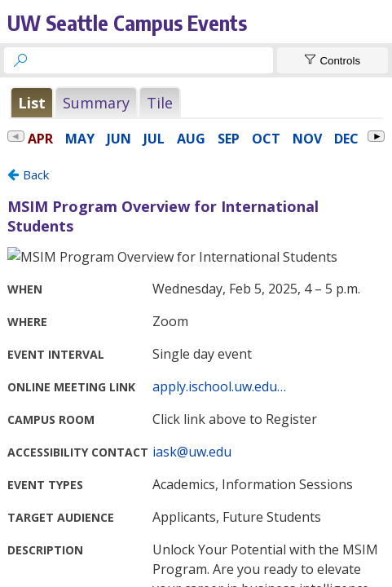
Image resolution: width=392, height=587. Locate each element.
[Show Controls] (333, 60)
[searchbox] (153, 60)
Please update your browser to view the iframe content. (196, 102)
